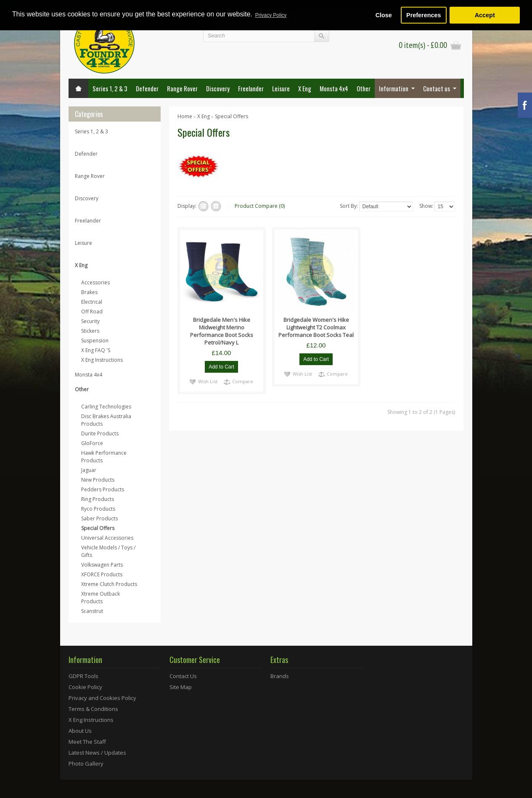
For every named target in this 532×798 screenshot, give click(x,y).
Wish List (208, 381)
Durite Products (100, 433)
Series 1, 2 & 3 (110, 88)
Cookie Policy (85, 687)
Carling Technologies (106, 407)
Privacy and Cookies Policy (102, 698)
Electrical (92, 302)
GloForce (92, 443)
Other (364, 88)
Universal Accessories (107, 538)
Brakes (89, 292)
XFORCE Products (102, 574)
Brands (280, 676)
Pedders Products (103, 489)
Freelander (251, 88)
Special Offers (98, 528)
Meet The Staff (87, 742)
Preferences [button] (423, 15)
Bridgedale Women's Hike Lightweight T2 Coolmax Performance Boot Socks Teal (316, 327)
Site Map (181, 687)
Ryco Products (98, 509)
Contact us (437, 88)
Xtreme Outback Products (101, 598)
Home (185, 116)
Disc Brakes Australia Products (106, 420)
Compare (243, 381)
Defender (147, 88)
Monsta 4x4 (334, 88)
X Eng (305, 88)
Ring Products (98, 499)
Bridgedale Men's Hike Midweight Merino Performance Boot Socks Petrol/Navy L (222, 331)
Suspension (95, 341)
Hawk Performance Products (104, 457)
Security (90, 321)
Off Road (92, 312)
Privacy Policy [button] (271, 15)
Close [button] (384, 15)
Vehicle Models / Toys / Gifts (108, 551)
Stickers (90, 331)
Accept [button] (485, 15)
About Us (80, 731)
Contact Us (183, 676)
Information (394, 88)
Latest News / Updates (97, 753)
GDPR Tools (83, 676)
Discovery (218, 88)
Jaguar (89, 470)
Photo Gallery (86, 764)
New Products (98, 480)
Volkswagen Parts (102, 565)
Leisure (281, 88)
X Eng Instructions (102, 360)
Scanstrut (92, 611)
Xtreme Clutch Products (109, 584)
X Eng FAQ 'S (96, 350)
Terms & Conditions (93, 709)
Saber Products (99, 518)
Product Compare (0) (260, 206)
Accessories (95, 282)
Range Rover (182, 88)
